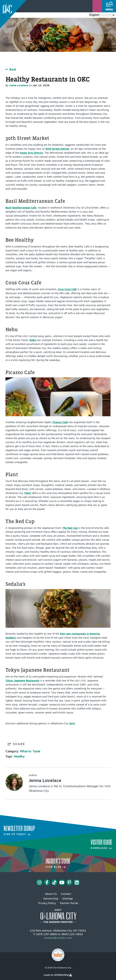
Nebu (33, 340)
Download (101, 848)
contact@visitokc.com (58, 938)
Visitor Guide (102, 842)
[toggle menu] (109, 6)
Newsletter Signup (19, 828)
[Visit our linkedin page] (77, 882)
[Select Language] (102, 15)
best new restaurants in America (80, 634)
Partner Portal (69, 903)
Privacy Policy (47, 903)
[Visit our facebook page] (47, 882)
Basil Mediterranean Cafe (21, 208)
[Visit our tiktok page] (54, 882)
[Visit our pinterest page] (69, 882)
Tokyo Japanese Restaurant (22, 681)
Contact (66, 894)
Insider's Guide (58, 861)
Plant (28, 493)
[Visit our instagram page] (39, 882)
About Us (51, 894)
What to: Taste (30, 752)
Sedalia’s (11, 638)
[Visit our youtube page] (62, 882)
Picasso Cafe (60, 423)
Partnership (51, 899)
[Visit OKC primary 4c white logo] (58, 914)
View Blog (56, 867)
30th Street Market (57, 149)
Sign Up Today (17, 834)
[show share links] (16, 744)
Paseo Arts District (31, 153)
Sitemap (68, 899)
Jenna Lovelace (19, 86)
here (72, 724)
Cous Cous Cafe (67, 290)
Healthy (19, 757)
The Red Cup (70, 528)
